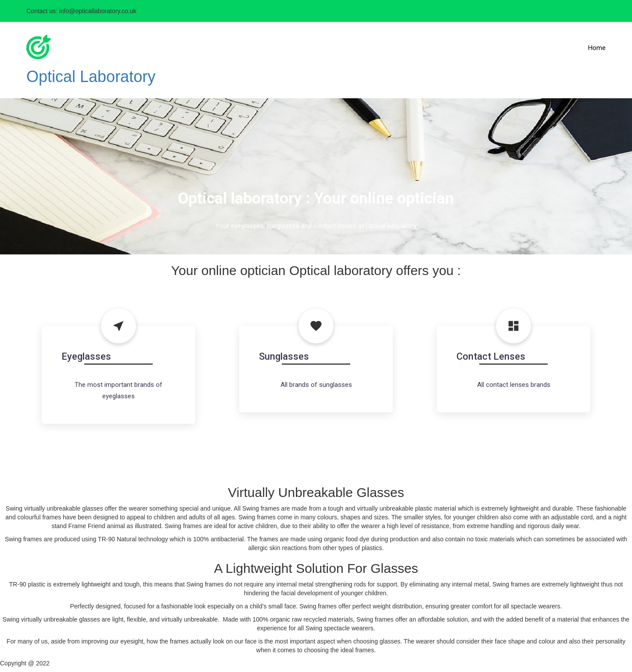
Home (597, 48)
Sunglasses (284, 356)
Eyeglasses (86, 356)
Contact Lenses (491, 356)
